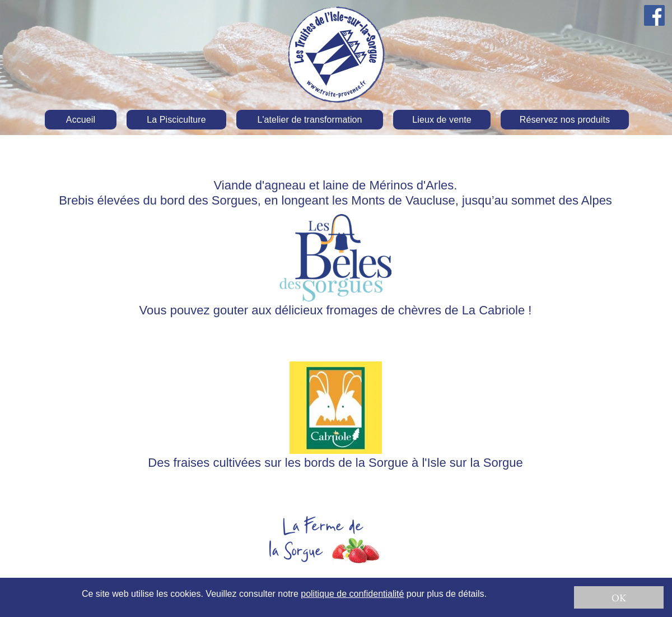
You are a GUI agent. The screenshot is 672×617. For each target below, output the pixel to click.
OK (619, 598)
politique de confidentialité (352, 594)
